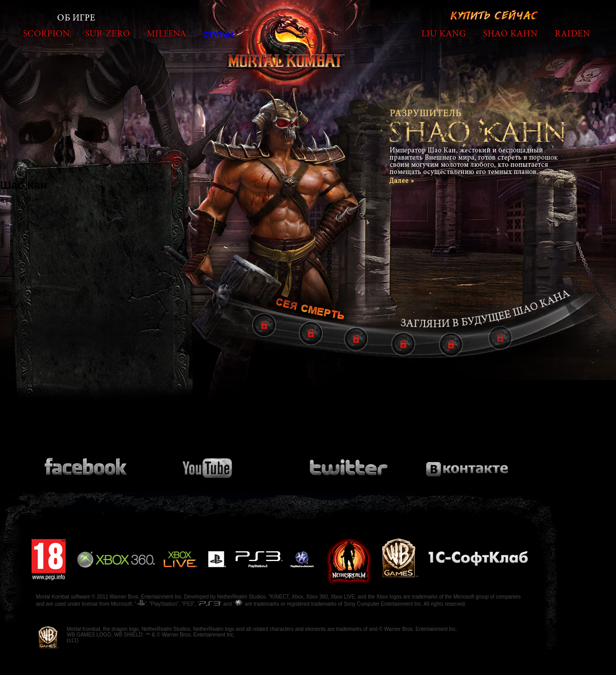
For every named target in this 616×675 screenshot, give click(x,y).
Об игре (77, 18)
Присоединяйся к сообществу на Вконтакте (467, 464)
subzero (108, 33)
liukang (444, 33)
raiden (572, 33)
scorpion (46, 33)
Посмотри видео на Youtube (214, 464)
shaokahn (510, 33)
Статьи (218, 34)
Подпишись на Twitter (348, 464)
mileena (167, 33)
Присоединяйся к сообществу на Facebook (87, 464)
